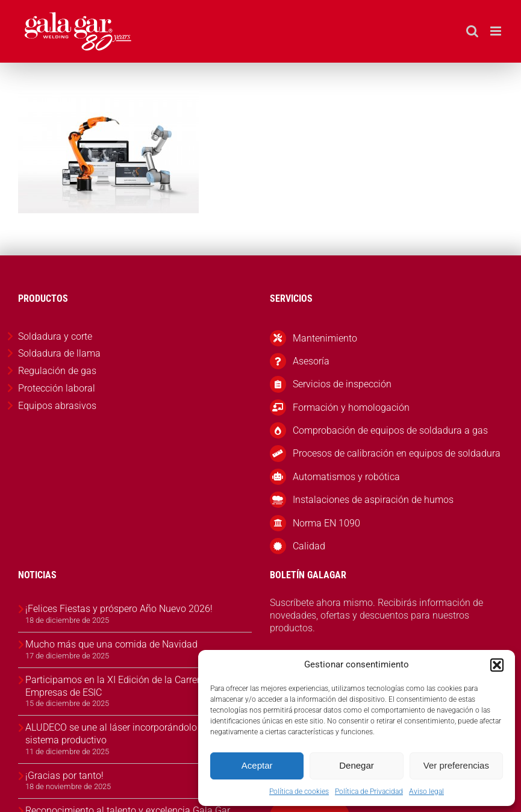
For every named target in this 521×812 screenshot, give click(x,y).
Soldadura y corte (55, 336)
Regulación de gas (57, 371)
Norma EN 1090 (326, 523)
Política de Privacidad (369, 792)
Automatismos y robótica (346, 477)
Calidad (309, 546)
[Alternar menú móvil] (497, 31)
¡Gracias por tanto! (64, 776)
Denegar (357, 765)
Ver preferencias (456, 765)
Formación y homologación (351, 408)
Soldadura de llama (59, 353)
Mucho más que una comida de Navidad (111, 644)
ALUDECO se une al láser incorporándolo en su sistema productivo (124, 734)
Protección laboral (57, 388)
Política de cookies (299, 792)
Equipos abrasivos (57, 406)
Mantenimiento (325, 338)
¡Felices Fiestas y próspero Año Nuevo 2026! (119, 609)
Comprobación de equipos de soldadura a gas (390, 430)
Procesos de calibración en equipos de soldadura (397, 453)
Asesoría (311, 361)
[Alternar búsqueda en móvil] (472, 31)
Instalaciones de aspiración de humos (373, 500)
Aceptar (257, 765)
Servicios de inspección (342, 384)
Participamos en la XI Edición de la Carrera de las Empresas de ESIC (129, 686)
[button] (497, 665)
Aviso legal (426, 792)
